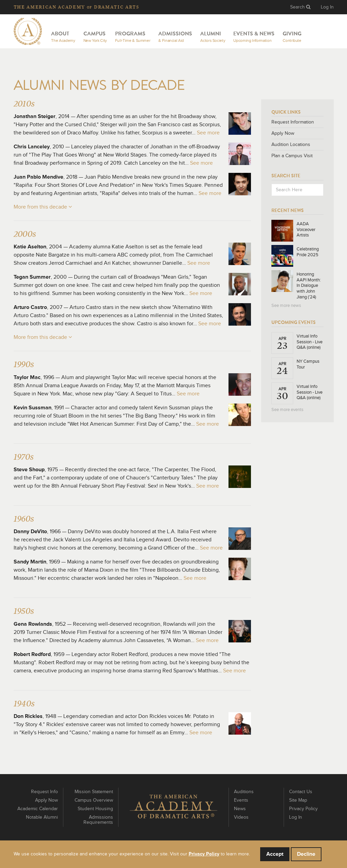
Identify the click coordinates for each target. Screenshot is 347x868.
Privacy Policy (303, 809)
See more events (287, 410)
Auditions (244, 792)
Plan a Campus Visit (292, 156)
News (240, 809)
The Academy (76, 7)
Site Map (298, 800)
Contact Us (301, 792)
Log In (327, 7)
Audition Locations (291, 145)
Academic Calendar (38, 809)
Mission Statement (94, 792)
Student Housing (95, 809)
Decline (306, 854)
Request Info (44, 792)
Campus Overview (94, 800)
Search (300, 7)
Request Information (293, 122)
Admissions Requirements (98, 820)
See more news (286, 306)
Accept (275, 854)
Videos (241, 817)
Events (241, 800)
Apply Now (283, 133)
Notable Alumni (42, 817)
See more (208, 133)
